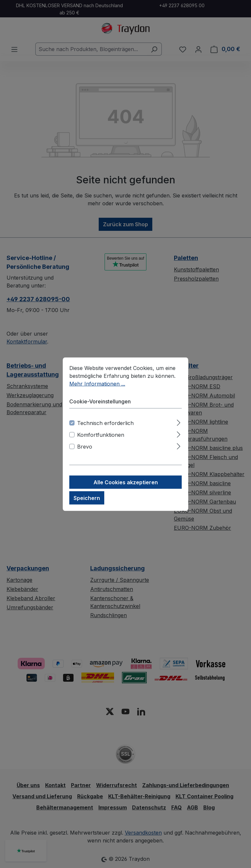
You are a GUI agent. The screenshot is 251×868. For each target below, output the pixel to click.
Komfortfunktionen (101, 434)
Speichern (87, 498)
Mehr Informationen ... (97, 383)
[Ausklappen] (179, 422)
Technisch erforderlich (105, 423)
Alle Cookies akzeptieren (126, 482)
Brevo (85, 446)
